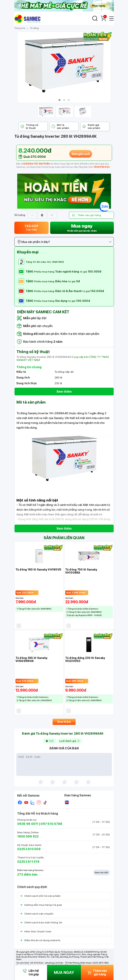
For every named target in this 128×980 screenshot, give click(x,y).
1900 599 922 (102, 167)
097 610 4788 (51, 824)
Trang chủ (20, 28)
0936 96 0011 (28, 824)
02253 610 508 (29, 849)
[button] (60, 100)
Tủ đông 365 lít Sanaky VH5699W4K (32, 659)
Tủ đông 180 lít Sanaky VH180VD (38, 570)
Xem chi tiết (102, 873)
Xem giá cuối (81, 154)
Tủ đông (35, 28)
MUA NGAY (64, 973)
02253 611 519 (28, 862)
